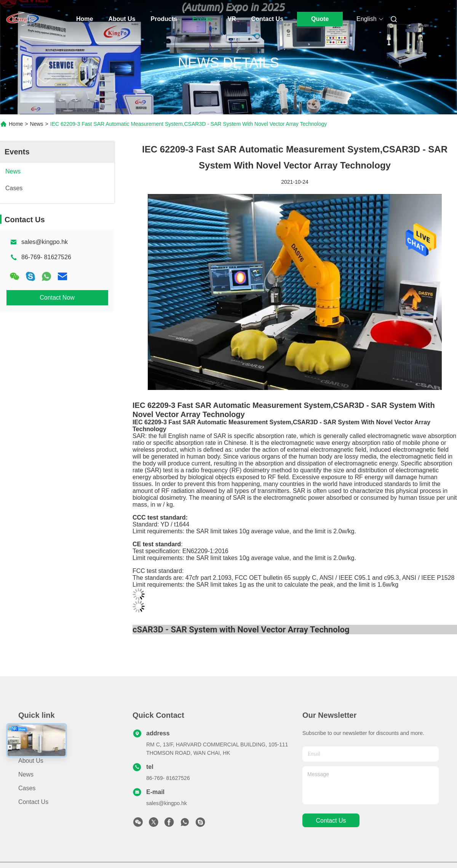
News (37, 124)
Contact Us (267, 19)
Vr (232, 19)
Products (164, 19)
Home (85, 19)
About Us (122, 19)
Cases (27, 788)
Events (202, 19)
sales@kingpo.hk (45, 242)
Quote (320, 19)
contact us (331, 821)
